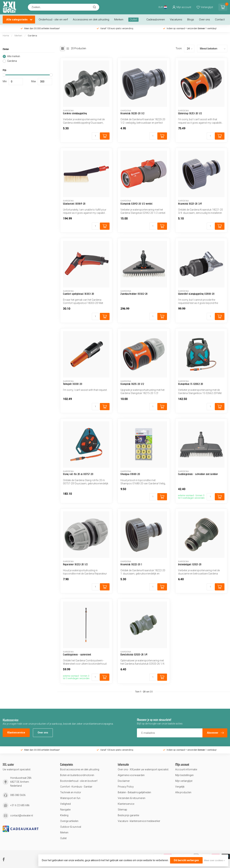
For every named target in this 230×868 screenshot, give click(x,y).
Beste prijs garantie (128, 815)
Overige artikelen (69, 821)
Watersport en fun (70, 798)
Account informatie (186, 769)
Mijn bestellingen (184, 775)
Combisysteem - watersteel (77, 654)
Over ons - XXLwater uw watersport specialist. (143, 769)
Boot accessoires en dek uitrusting (80, 769)
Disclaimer (124, 781)
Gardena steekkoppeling (75, 113)
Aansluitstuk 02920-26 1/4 (134, 654)
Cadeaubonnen (156, 20)
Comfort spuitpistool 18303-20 (79, 294)
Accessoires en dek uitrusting (91, 20)
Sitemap (122, 810)
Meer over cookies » (214, 860)
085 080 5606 (18, 795)
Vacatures (176, 20)
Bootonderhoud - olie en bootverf (79, 781)
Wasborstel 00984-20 (74, 204)
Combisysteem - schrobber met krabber (198, 474)
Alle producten (183, 792)
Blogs (191, 20)
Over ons (204, 20)
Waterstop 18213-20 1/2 (190, 113)
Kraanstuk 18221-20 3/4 (190, 204)
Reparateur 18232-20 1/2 (75, 564)
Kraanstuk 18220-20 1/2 (132, 113)
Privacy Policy (126, 787)
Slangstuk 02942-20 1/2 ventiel (136, 204)
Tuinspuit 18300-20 (73, 384)
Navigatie (65, 810)
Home (6, 36)
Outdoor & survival (71, 827)
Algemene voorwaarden (131, 775)
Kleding (64, 815)
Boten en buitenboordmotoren (77, 775)
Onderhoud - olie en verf (53, 20)
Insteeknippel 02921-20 (190, 564)
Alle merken (14, 56)
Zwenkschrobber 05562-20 (134, 294)
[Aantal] (95, 136)
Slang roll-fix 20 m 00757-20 (78, 474)
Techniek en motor (71, 792)
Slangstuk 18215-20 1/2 (132, 384)
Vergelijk (180, 787)
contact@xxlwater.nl (22, 815)
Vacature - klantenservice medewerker (139, 821)
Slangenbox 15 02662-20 (191, 384)
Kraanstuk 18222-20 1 (131, 564)
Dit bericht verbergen (186, 860)
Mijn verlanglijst (184, 781)
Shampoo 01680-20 (130, 474)
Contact (220, 20)
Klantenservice (16, 733)
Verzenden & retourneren (132, 798)
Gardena (32, 36)
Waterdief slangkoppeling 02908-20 (196, 294)
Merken (119, 20)
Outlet (133, 20)
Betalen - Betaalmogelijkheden (134, 792)
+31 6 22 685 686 (20, 805)
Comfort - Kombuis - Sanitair (76, 787)
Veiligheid (65, 804)
